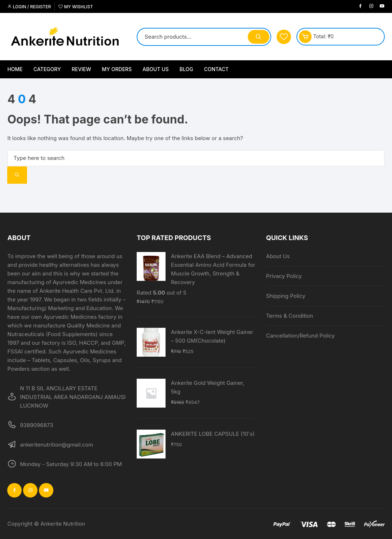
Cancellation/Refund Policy (300, 336)
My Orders (117, 69)
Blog (186, 69)
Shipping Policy (286, 296)
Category (47, 69)
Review (82, 69)
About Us (156, 69)
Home (15, 69)
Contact (216, 69)
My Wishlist (76, 7)
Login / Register (29, 7)
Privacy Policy (284, 276)
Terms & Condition (290, 316)
